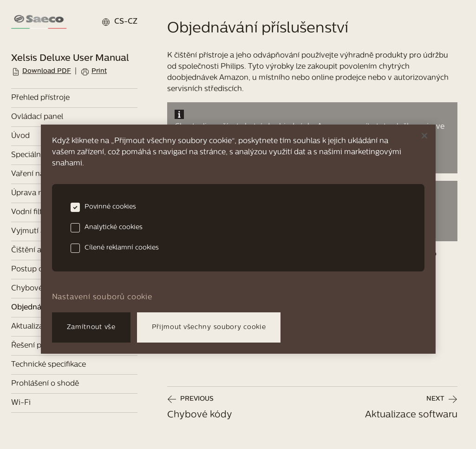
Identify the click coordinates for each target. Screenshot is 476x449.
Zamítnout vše (91, 327)
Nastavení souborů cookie (102, 297)
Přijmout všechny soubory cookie (209, 327)
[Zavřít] (424, 136)
